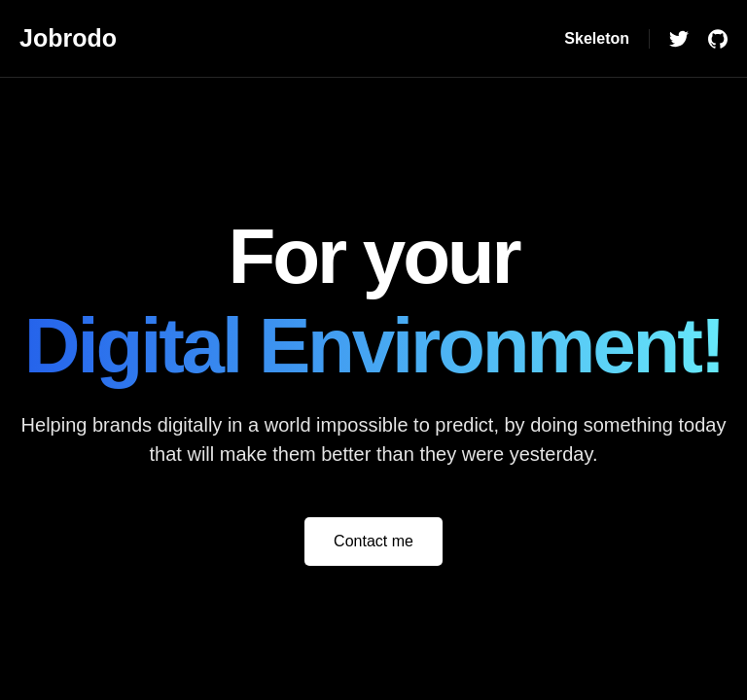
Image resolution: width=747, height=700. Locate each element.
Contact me (373, 541)
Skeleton (597, 38)
